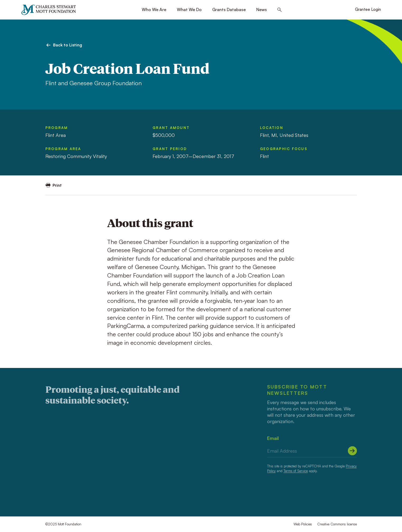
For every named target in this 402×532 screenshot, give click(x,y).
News (262, 9)
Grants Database (229, 9)
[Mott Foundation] (51, 10)
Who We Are (154, 9)
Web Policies (303, 524)
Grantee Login (368, 9)
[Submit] (352, 451)
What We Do (189, 9)
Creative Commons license (337, 524)
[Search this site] (280, 10)
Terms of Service (296, 471)
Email (273, 438)
